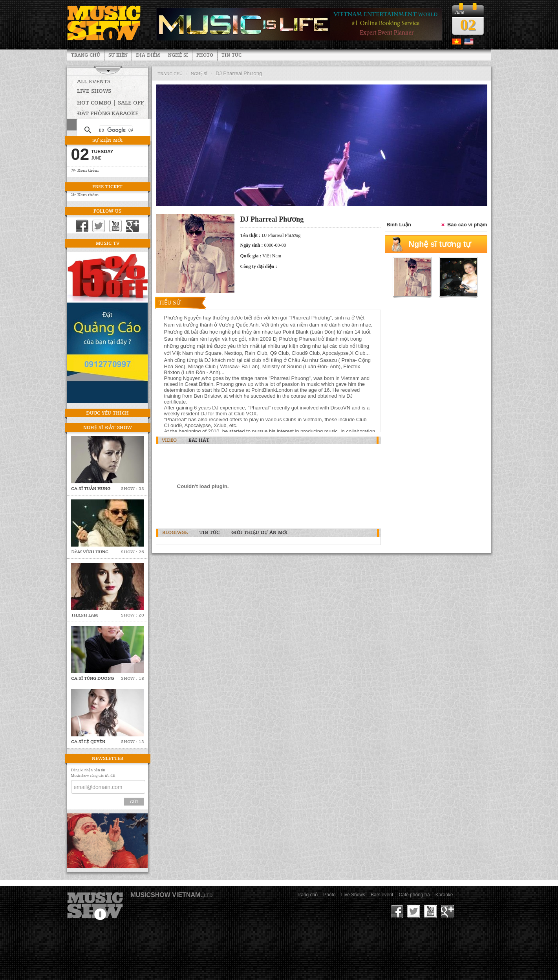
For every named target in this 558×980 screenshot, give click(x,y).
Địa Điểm (148, 55)
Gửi (134, 802)
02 (468, 25)
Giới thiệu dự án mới (260, 532)
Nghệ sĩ (178, 55)
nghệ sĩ (199, 73)
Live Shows (94, 91)
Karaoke (444, 895)
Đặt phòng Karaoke (108, 113)
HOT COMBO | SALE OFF (110, 102)
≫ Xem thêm (85, 170)
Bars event (382, 895)
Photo (205, 55)
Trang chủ (86, 55)
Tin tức (231, 55)
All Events (94, 81)
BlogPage (175, 532)
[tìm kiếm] (116, 130)
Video (169, 440)
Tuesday (102, 152)
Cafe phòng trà (414, 895)
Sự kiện (118, 55)
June (96, 158)
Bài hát (199, 440)
